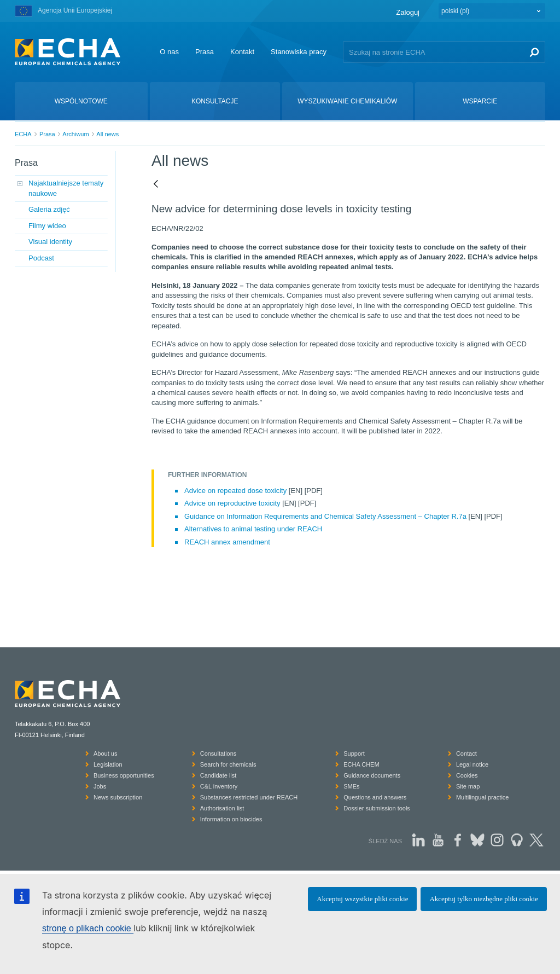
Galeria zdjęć (49, 209)
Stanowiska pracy (299, 52)
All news (107, 134)
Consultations (218, 753)
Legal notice (472, 764)
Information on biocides (231, 819)
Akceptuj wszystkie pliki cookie (362, 899)
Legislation (108, 764)
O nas (169, 52)
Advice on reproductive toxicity (232, 503)
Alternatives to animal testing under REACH (253, 529)
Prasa (205, 52)
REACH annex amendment (227, 542)
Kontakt (242, 52)
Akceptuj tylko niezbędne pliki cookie (484, 899)
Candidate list (218, 775)
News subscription (118, 797)
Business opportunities (124, 775)
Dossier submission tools (377, 808)
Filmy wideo (47, 226)
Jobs (100, 786)
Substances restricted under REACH (249, 797)
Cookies (467, 775)
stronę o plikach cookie (88, 928)
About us (105, 753)
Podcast (41, 258)
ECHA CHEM (361, 764)
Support (354, 753)
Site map (468, 786)
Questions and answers (375, 797)
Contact (466, 753)
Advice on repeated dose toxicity (235, 491)
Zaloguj (408, 12)
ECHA (23, 134)
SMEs (351, 786)
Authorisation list (222, 808)
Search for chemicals (228, 764)
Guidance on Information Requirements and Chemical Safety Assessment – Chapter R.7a (325, 516)
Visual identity (50, 242)
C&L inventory (219, 786)
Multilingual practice (483, 797)
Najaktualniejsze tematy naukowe (66, 188)
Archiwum (75, 134)
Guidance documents (372, 775)
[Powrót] (156, 184)
